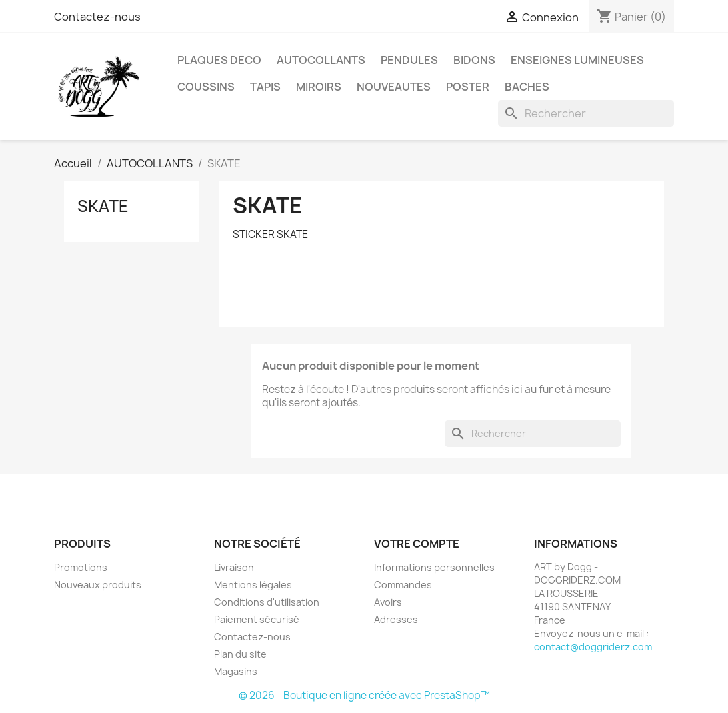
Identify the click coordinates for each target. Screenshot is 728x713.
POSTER (468, 87)
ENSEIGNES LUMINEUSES (577, 60)
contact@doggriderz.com (593, 647)
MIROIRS (319, 87)
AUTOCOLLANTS (321, 60)
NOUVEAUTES (394, 87)
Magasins (236, 671)
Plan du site (240, 654)
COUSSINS (206, 87)
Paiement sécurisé (257, 619)
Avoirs (388, 602)
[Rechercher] (586, 113)
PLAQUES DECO (219, 60)
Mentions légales (253, 585)
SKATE (103, 206)
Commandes (403, 585)
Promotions (81, 567)
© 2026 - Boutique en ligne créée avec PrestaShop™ (364, 695)
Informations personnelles (434, 567)
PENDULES (409, 60)
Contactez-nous (97, 17)
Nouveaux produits (98, 585)
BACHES (527, 87)
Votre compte (417, 544)
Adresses (396, 619)
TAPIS (265, 87)
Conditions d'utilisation (267, 602)
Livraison (234, 567)
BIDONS (474, 60)
